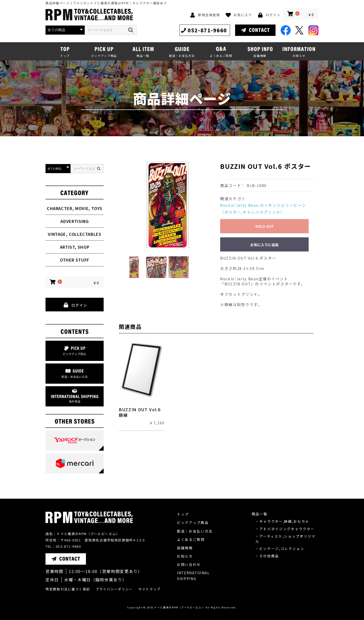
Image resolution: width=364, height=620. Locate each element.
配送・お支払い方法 (195, 531)
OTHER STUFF (75, 260)
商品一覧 (259, 514)
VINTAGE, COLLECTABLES (74, 234)
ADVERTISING (74, 221)
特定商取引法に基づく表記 (68, 589)
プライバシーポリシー (114, 589)
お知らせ (185, 556)
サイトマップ (149, 589)
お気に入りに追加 (264, 245)
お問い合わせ (189, 564)
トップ (183, 514)
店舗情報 (185, 548)
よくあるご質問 (191, 539)
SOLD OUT (264, 226)
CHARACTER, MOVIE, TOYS (75, 208)
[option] (167, 205)
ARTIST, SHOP (75, 247)
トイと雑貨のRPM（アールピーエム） (179, 607)
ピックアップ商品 (193, 522)
